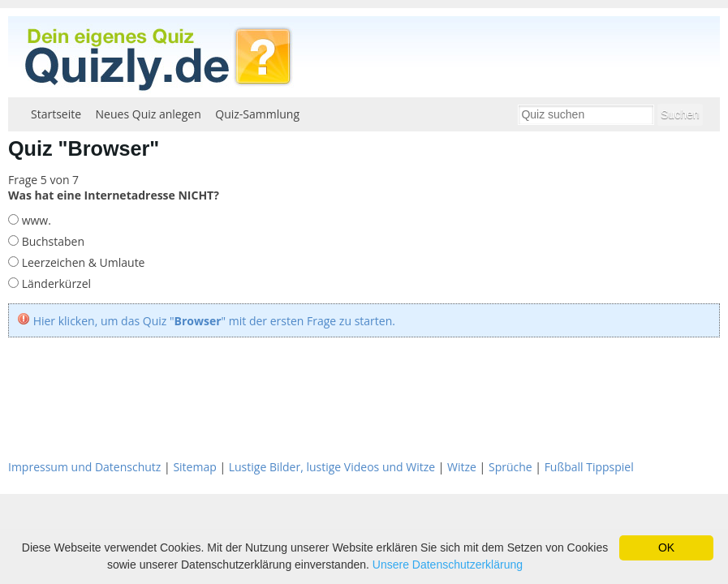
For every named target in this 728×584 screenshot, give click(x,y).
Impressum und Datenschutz (84, 467)
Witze (462, 467)
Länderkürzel (55, 283)
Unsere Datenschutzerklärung (448, 565)
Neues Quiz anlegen (149, 114)
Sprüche (510, 467)
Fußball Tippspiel (589, 467)
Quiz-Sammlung (257, 114)
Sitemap (194, 467)
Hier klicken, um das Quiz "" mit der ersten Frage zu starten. (214, 321)
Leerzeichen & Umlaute (82, 262)
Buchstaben (52, 241)
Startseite (56, 114)
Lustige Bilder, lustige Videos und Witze (332, 467)
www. (35, 220)
